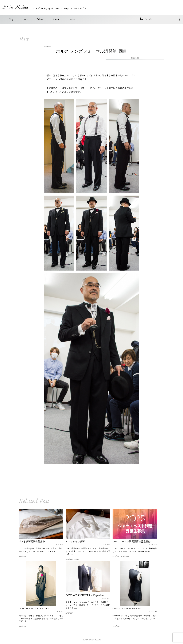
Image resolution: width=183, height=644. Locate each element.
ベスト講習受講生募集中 (32, 541)
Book (25, 19)
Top (11, 19)
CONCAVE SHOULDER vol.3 (34, 609)
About (56, 19)
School (40, 19)
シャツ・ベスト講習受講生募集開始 (132, 541)
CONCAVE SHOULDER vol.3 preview (85, 595)
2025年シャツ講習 (75, 541)
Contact (72, 19)
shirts (76, 559)
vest (128, 556)
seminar (47, 46)
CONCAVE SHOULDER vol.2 (127, 609)
